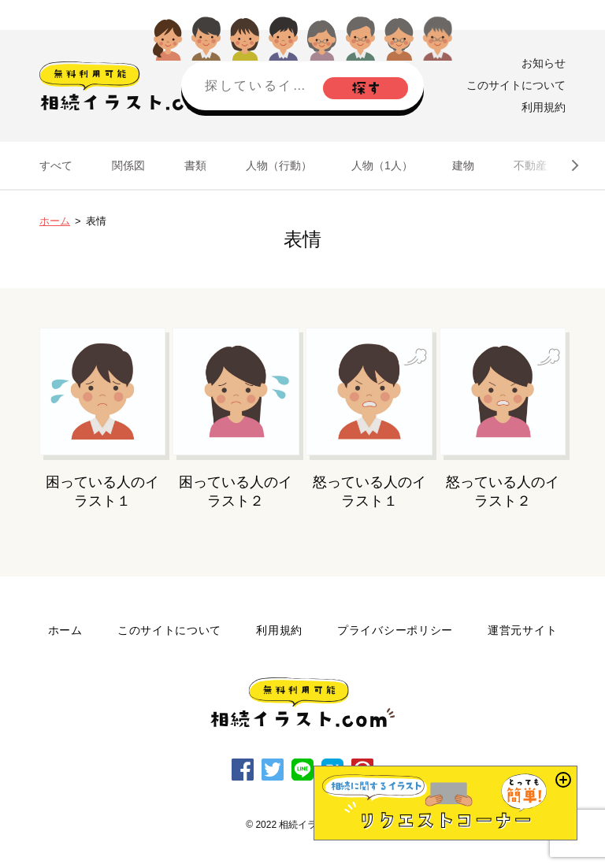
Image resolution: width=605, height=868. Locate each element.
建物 (463, 165)
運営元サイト (522, 630)
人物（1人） (382, 165)
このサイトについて (516, 85)
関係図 (128, 165)
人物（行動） (279, 165)
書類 (195, 165)
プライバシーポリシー (395, 630)
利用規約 (544, 107)
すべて (56, 165)
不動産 (530, 165)
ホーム (55, 221)
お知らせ (544, 63)
